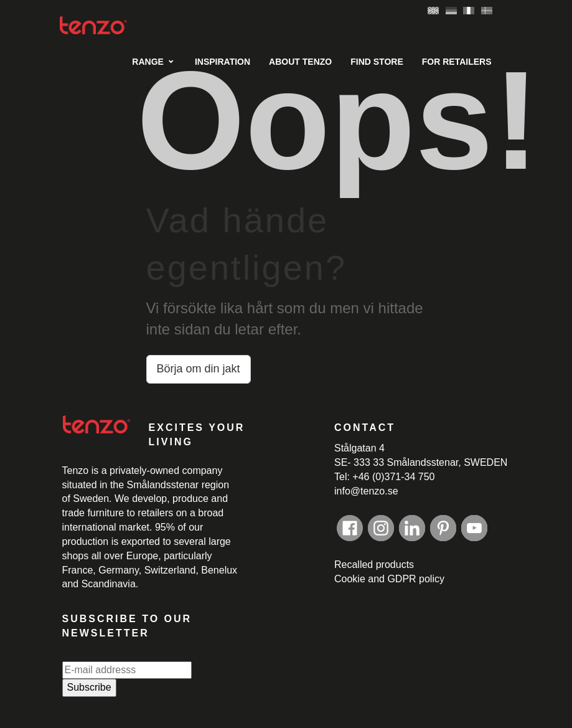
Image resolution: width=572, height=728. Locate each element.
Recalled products (374, 565)
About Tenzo (300, 62)
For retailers (457, 62)
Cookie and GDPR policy (389, 579)
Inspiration (223, 62)
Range (148, 62)
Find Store (377, 62)
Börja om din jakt (199, 369)
